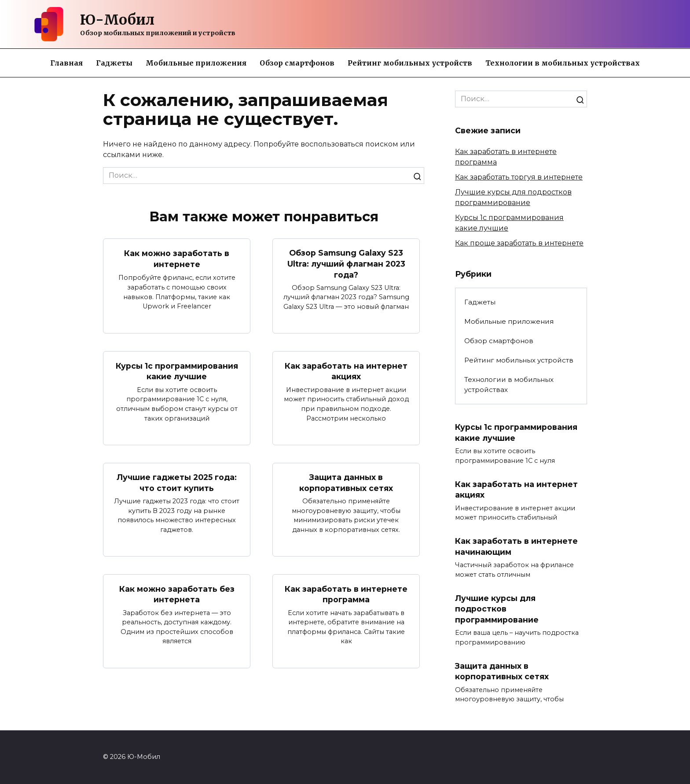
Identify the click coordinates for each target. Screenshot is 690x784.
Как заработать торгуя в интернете (519, 177)
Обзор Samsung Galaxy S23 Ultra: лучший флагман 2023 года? (346, 264)
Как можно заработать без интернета (177, 594)
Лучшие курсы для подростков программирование (497, 609)
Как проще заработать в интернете (519, 243)
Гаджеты (114, 63)
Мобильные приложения (196, 63)
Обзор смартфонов (297, 63)
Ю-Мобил (117, 20)
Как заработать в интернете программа (346, 594)
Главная (66, 63)
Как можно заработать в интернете (177, 259)
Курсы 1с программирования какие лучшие (177, 371)
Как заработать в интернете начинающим (516, 546)
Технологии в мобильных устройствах (563, 63)
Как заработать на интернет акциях (346, 371)
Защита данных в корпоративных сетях (346, 483)
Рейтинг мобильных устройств (410, 63)
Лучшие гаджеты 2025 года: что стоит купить (177, 483)
